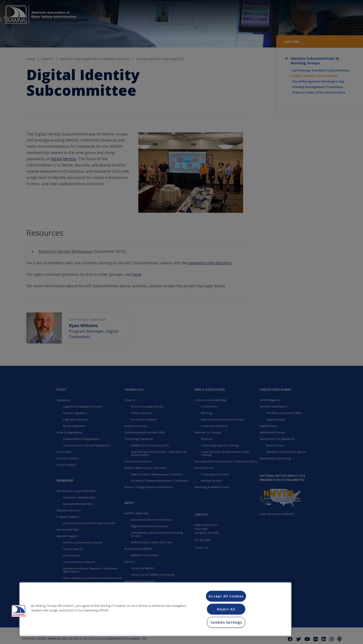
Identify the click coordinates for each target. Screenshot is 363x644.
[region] (155, 609)
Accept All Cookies (226, 596)
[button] (18, 611)
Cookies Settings (226, 622)
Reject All (226, 609)
